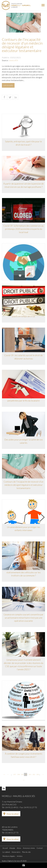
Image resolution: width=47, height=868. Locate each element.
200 (26, 774)
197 (14, 774)
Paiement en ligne (23, 865)
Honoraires (16, 852)
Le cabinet (6, 852)
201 (30, 774)
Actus (19, 848)
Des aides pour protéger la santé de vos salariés (24, 441)
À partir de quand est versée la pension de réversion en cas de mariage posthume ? (24, 185)
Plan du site (26, 852)
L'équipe (12, 848)
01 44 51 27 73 (12, 833)
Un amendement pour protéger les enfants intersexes (23, 529)
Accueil (5, 848)
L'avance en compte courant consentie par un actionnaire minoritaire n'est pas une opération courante (23, 618)
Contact (40, 848)
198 (18, 774)
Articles (20, 856)
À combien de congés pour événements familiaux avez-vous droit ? (24, 755)
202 (34, 774)
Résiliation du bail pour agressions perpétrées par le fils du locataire (23, 399)
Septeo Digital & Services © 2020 (14, 861)
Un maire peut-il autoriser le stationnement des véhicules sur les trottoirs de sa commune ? (23, 572)
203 (38, 774)
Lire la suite (8, 85)
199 (22, 774)
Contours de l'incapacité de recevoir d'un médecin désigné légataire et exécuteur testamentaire (23, 485)
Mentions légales (9, 856)
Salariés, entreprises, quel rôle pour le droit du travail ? (23, 143)
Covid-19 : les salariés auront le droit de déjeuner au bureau (23, 357)
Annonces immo (29, 848)
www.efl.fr (14, 60)
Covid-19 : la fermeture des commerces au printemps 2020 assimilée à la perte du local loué (23, 229)
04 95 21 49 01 (12, 807)
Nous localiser (13, 814)
